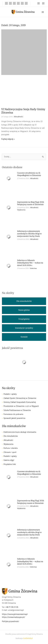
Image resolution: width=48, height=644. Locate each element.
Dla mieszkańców (11, 436)
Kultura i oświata (11, 448)
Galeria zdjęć (9, 460)
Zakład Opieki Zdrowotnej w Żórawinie (20, 398)
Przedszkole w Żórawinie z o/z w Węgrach (21, 406)
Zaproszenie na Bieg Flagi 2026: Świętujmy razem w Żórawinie (31, 203)
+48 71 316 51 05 (12, 607)
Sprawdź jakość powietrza (14, 418)
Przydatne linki (10, 464)
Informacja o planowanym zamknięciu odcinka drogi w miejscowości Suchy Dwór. (29, 234)
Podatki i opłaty (10, 394)
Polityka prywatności (10, 622)
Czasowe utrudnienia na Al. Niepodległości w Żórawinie (29, 174)
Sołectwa (33, 268)
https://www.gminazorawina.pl (15, 614)
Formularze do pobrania (13, 414)
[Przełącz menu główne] (43, 12)
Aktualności (18, 117)
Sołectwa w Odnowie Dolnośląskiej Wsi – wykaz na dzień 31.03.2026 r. (30, 263)
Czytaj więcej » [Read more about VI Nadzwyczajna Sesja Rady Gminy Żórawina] (8, 139)
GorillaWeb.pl (28, 638)
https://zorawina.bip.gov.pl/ (13, 617)
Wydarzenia (21, 210)
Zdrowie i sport (10, 452)
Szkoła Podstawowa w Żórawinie (17, 410)
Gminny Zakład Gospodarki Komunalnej (20, 402)
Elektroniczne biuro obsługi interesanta (20, 432)
